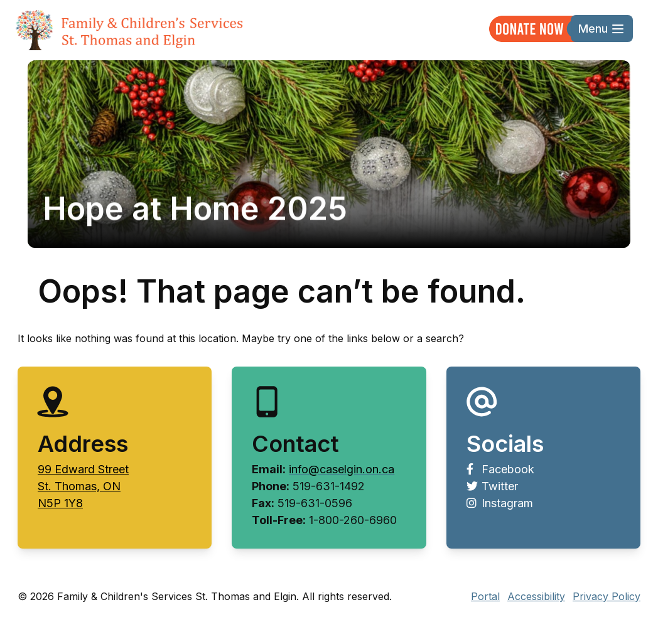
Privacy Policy (607, 596)
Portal (485, 596)
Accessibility (536, 596)
